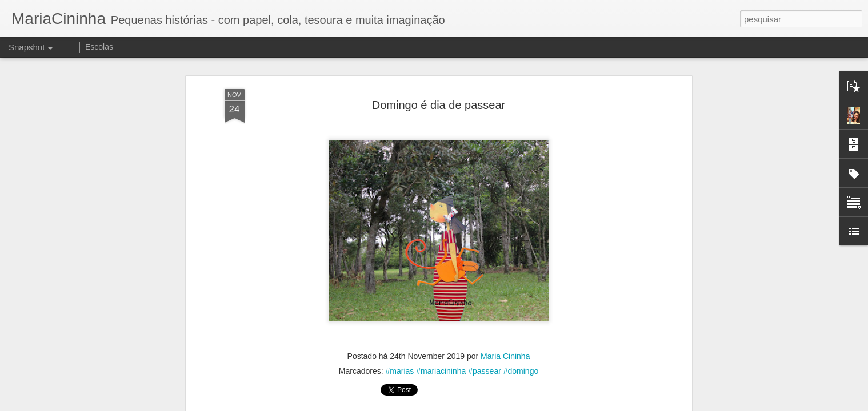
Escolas (99, 47)
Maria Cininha (505, 352)
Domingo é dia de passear (439, 100)
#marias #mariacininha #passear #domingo (462, 367)
